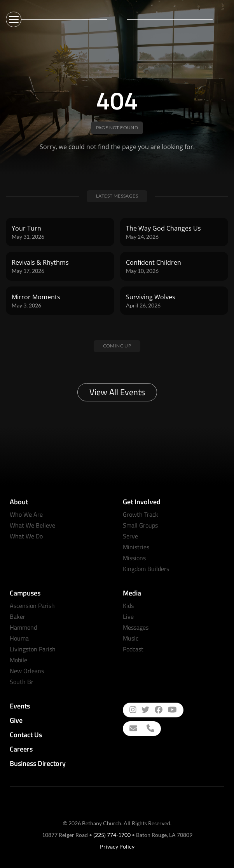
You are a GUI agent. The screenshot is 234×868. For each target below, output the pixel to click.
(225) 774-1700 (112, 835)
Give (16, 720)
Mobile (18, 660)
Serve (130, 536)
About (19, 502)
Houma (19, 638)
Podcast (133, 649)
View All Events (117, 392)
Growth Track (141, 514)
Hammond (23, 627)
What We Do (26, 536)
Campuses (25, 593)
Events (20, 706)
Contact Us (26, 735)
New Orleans (27, 671)
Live (128, 616)
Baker (17, 616)
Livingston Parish (33, 649)
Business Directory (38, 763)
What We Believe (32, 525)
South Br (22, 682)
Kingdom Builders (146, 569)
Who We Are (26, 514)
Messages (136, 627)
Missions (134, 558)
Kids (128, 606)
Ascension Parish (32, 606)
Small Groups (140, 525)
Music (131, 638)
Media (132, 593)
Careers (21, 749)
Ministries (136, 547)
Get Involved (142, 502)
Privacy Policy (117, 846)
